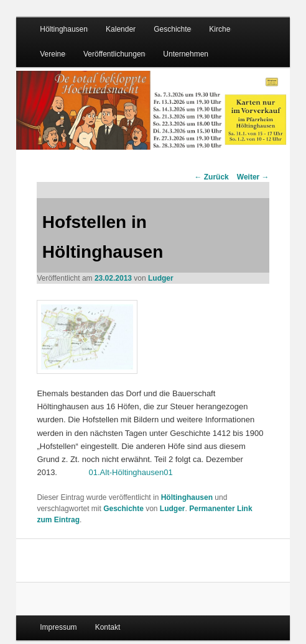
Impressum (58, 627)
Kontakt (108, 627)
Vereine (53, 54)
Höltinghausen (64, 29)
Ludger (161, 278)
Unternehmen (186, 54)
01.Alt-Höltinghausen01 (131, 472)
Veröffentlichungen (114, 54)
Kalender (121, 29)
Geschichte (172, 29)
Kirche (220, 29)
